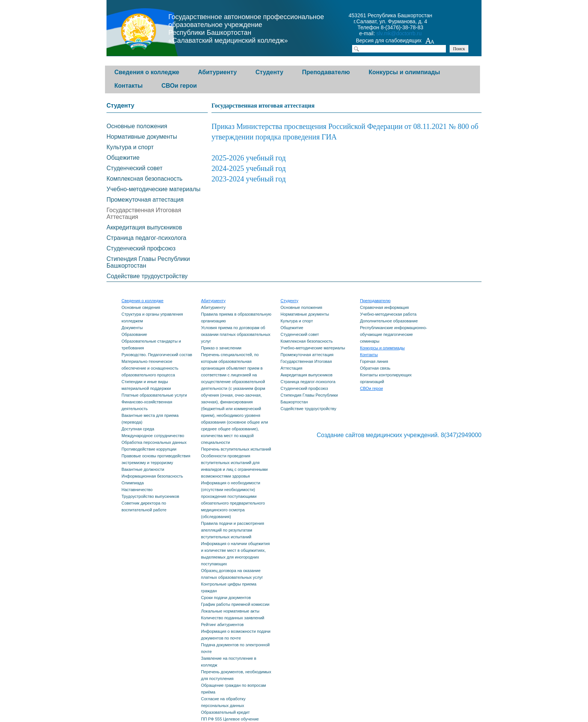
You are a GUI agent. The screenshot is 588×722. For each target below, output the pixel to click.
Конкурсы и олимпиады (404, 72)
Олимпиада (133, 483)
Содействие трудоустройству (147, 276)
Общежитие (123, 158)
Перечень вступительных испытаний (236, 449)
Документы (132, 328)
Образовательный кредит (225, 712)
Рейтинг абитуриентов (222, 625)
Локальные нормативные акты (230, 611)
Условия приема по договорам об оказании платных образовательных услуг (236, 334)
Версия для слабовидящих (395, 41)
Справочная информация (384, 307)
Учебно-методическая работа (388, 314)
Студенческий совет (134, 168)
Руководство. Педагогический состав (157, 355)
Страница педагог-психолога (146, 238)
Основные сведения (141, 307)
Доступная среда (138, 429)
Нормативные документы (142, 137)
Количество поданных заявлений (233, 618)
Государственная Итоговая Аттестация (144, 213)
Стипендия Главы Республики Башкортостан (148, 262)
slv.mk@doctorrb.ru (399, 33)
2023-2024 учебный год (249, 179)
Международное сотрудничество (153, 436)
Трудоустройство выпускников (150, 496)
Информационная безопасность (152, 476)
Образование (134, 334)
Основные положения (137, 126)
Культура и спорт (130, 147)
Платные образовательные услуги (154, 395)
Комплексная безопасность (145, 179)
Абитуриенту (217, 72)
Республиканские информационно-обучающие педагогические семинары (394, 334)
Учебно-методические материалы (153, 189)
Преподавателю (326, 72)
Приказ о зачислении (221, 348)
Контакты (128, 86)
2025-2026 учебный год (249, 158)
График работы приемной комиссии (235, 604)
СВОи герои (179, 86)
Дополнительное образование (389, 321)
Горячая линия (374, 361)
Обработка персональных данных (154, 442)
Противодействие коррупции (149, 449)
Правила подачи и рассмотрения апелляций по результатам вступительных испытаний (232, 530)
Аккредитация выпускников (144, 227)
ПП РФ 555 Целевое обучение (230, 719)
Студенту (269, 72)
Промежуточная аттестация (145, 200)
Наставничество (137, 490)
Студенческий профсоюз (141, 248)
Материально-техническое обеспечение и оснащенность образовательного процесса (150, 368)
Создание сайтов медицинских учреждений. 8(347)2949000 (399, 435)
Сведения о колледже (147, 72)
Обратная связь (375, 368)
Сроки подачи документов (226, 598)
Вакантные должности (143, 469)
